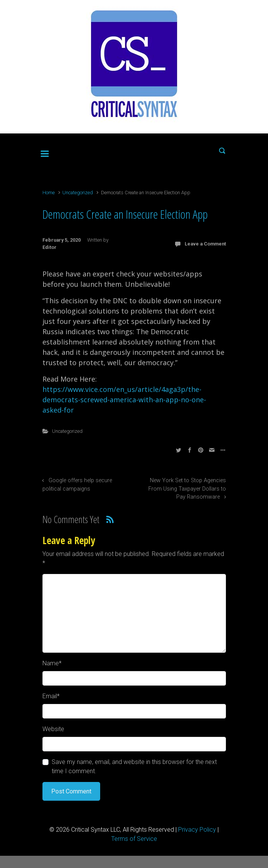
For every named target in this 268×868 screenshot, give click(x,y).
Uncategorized (78, 193)
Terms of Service (134, 839)
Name (52, 663)
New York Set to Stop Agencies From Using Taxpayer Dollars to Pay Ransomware (187, 489)
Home (49, 193)
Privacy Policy (197, 830)
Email (51, 696)
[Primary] (45, 152)
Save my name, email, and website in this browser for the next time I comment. (134, 766)
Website (53, 729)
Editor (50, 247)
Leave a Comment (205, 244)
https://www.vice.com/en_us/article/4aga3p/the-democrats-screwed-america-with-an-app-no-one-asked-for (124, 400)
